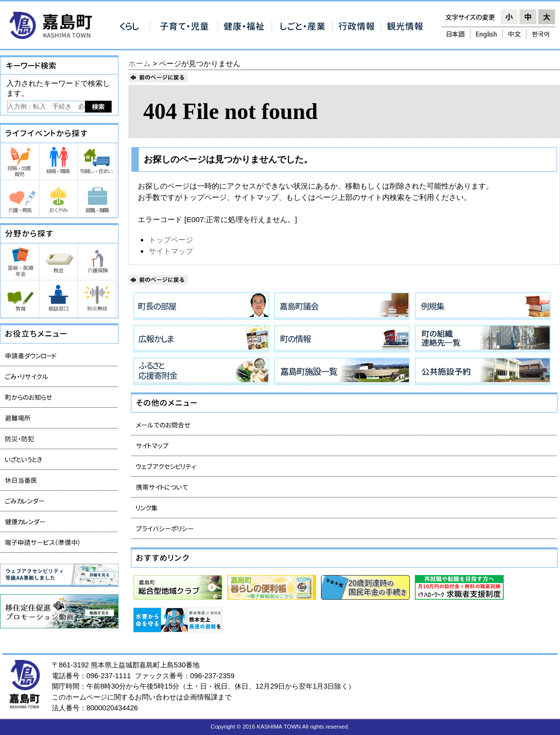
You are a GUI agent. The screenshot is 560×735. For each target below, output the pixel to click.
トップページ (171, 240)
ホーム (140, 63)
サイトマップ (171, 251)
